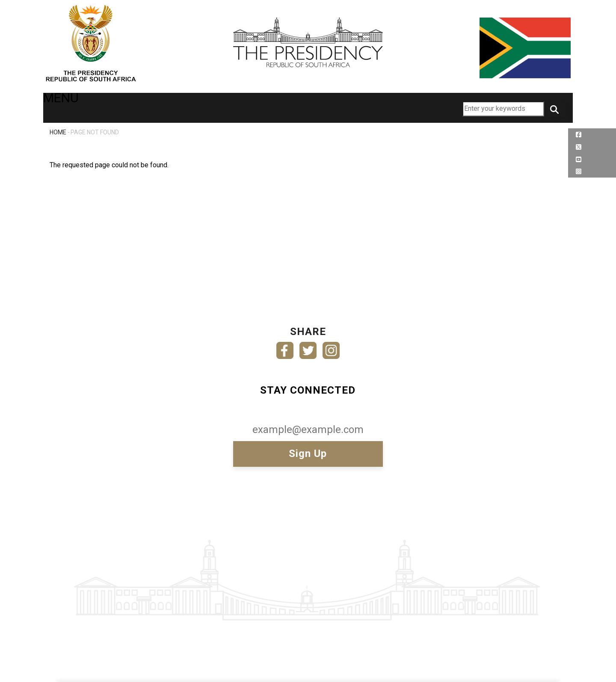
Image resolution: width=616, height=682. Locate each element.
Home (58, 132)
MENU (66, 107)
